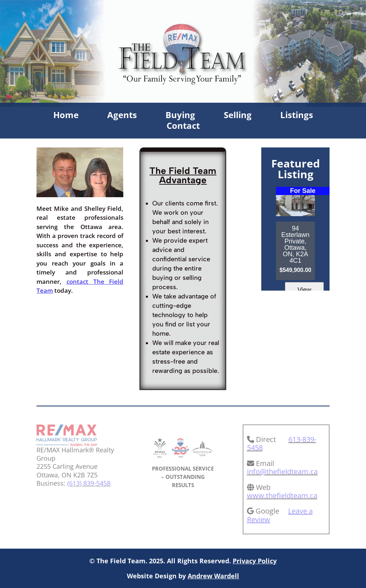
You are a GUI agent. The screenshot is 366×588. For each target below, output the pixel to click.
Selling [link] (238, 116)
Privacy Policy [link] (255, 561)
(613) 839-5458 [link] (89, 483)
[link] (67, 444)
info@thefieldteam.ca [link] (282, 472)
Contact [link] (183, 127)
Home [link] (66, 116)
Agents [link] (122, 116)
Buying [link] (180, 116)
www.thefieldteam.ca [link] (282, 495)
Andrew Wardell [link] (213, 576)
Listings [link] (297, 116)
